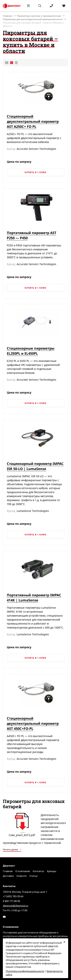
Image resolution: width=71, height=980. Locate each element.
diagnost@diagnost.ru (16, 906)
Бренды (52, 871)
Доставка (8, 876)
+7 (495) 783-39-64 (13, 896)
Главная (8, 871)
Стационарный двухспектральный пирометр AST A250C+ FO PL (33, 121)
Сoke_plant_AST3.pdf (22, 825)
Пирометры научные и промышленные (39, 16)
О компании (23, 871)
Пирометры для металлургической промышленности (33, 19)
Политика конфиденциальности (25, 971)
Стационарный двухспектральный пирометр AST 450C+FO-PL (33, 723)
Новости (21, 876)
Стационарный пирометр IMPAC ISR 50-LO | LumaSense (35, 466)
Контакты (38, 871)
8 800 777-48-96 (11, 901)
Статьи (33, 876)
